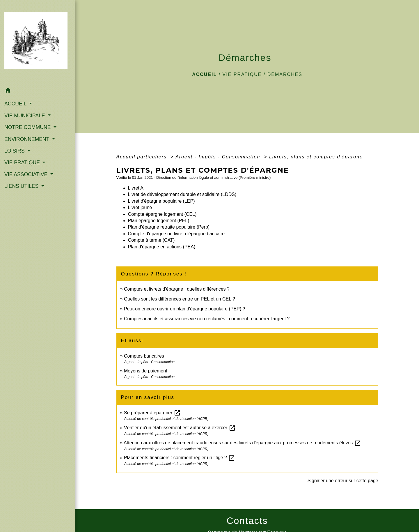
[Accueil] (38, 43)
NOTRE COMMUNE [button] (28, 127)
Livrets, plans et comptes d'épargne (316, 157)
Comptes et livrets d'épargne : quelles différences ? (177, 289)
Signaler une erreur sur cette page (343, 481)
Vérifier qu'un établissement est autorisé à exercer (180, 428)
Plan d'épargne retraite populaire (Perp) (169, 227)
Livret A (136, 188)
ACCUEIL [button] (16, 104)
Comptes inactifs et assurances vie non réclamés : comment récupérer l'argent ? (207, 319)
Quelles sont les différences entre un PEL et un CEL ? (180, 299)
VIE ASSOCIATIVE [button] (27, 174)
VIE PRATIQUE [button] (23, 162)
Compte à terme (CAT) (151, 240)
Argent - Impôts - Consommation (219, 157)
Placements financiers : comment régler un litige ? (180, 458)
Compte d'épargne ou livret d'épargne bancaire (176, 234)
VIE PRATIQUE (242, 74)
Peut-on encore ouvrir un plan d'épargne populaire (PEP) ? (185, 309)
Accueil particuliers (143, 157)
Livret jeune (140, 207)
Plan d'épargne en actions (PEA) (162, 247)
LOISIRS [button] (15, 151)
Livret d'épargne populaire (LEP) (161, 201)
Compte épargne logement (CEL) (162, 214)
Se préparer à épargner (152, 413)
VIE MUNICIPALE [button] (25, 116)
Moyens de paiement (146, 371)
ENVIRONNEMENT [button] (27, 139)
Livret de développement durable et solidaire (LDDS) (182, 194)
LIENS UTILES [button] (22, 186)
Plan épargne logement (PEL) (159, 221)
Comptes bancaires (144, 356)
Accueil (204, 74)
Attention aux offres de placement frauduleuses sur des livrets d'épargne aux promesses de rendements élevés (242, 443)
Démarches (285, 74)
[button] (38, 91)
